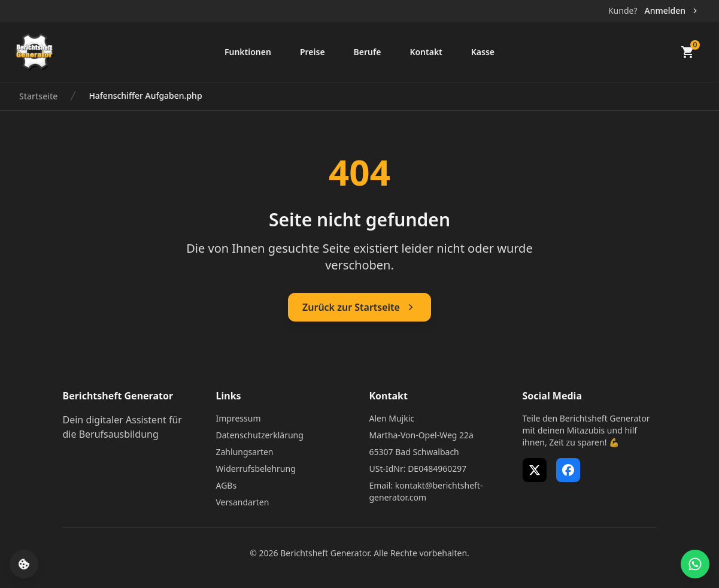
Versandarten (243, 502)
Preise (313, 52)
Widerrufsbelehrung (256, 469)
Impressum (239, 418)
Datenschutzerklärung (260, 435)
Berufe (368, 52)
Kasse (483, 52)
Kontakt (426, 52)
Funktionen (248, 52)
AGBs (227, 485)
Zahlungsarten (245, 452)
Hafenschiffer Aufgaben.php (145, 96)
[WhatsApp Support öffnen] (695, 564)
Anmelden (672, 10)
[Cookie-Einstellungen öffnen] (24, 564)
